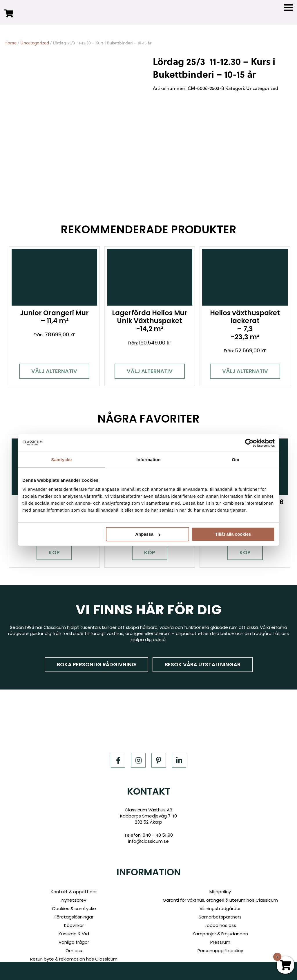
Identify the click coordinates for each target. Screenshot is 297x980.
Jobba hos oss (220, 913)
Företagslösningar (74, 904)
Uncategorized (35, 43)
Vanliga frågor (74, 930)
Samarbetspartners (220, 904)
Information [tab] (148, 460)
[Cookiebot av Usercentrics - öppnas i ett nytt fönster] (249, 443)
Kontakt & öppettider (74, 879)
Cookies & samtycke (74, 896)
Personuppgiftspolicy (220, 938)
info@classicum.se (148, 829)
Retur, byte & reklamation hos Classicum (74, 946)
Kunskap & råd (74, 921)
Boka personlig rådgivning (96, 652)
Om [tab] (235, 460)
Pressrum (220, 930)
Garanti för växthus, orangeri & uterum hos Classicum (220, 888)
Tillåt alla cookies (233, 534)
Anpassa (148, 534)
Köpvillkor (74, 913)
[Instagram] (138, 748)
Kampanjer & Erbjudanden (220, 921)
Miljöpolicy (220, 879)
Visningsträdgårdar (220, 896)
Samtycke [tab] (62, 460)
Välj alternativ (50, 365)
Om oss (74, 938)
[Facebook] (118, 748)
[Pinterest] (159, 748)
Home (10, 43)
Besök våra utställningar (203, 652)
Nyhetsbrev (74, 888)
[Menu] (288, 8)
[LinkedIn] (179, 748)
